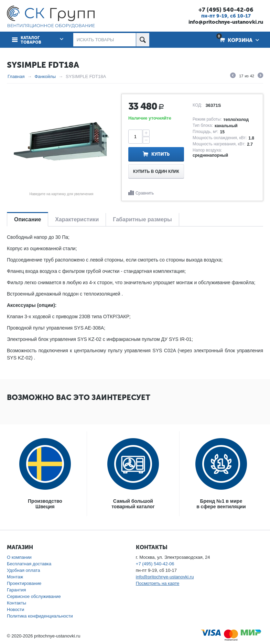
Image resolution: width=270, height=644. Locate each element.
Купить (160, 154)
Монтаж (15, 577)
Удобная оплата (23, 570)
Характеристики (77, 219)
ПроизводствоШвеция (45, 504)
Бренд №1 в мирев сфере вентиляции (221, 504)
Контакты (17, 603)
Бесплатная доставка (29, 564)
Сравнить (145, 193)
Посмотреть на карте (158, 583)
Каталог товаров (31, 40)
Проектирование (24, 583)
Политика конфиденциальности (40, 616)
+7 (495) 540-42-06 (226, 10)
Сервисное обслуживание (34, 596)
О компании (19, 557)
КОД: (197, 105)
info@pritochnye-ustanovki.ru (226, 22)
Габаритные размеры (142, 219)
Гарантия (16, 590)
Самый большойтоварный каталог (133, 504)
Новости (15, 609)
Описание (28, 219)
